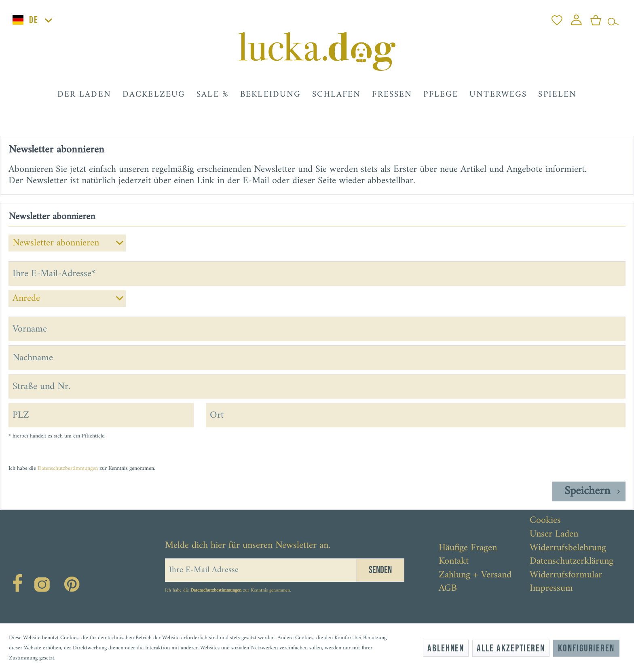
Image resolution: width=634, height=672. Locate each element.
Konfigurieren (586, 648)
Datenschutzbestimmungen (68, 468)
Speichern (592, 491)
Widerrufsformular (566, 575)
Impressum (551, 589)
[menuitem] (557, 18)
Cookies (545, 521)
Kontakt (454, 562)
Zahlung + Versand (475, 575)
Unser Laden (554, 535)
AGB (448, 589)
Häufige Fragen (468, 548)
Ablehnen (446, 648)
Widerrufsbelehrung (568, 548)
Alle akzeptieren (511, 648)
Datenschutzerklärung (572, 562)
